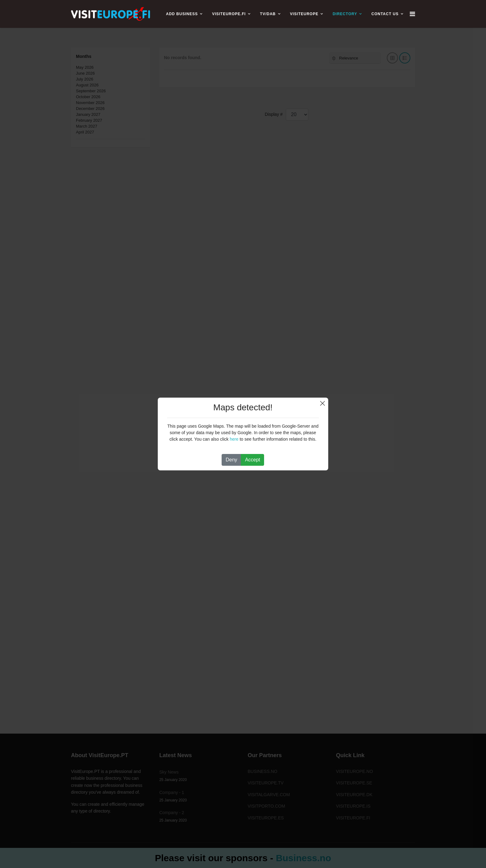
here (234, 439)
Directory (345, 14)
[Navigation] (412, 14)
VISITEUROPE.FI (229, 14)
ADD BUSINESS (182, 14)
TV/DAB (268, 14)
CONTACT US (385, 14)
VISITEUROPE (304, 14)
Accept (252, 460)
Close (323, 403)
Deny (231, 460)
